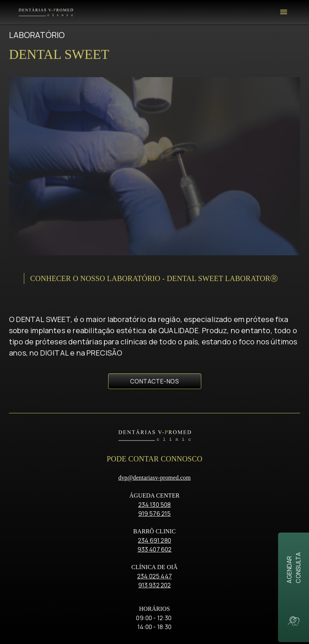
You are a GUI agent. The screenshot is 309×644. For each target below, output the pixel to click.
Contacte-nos (155, 268)
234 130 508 (155, 391)
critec (172, 625)
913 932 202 (155, 472)
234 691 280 (154, 427)
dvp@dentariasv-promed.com (155, 364)
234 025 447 (154, 463)
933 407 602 (155, 436)
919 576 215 (155, 400)
